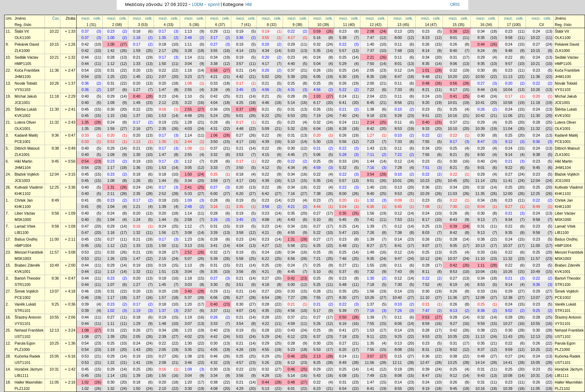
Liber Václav (25, 213)
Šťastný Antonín (28, 317)
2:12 (163, 103)
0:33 (214, 83)
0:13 (398, 31)
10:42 (480, 116)
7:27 (291, 298)
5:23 (291, 349)
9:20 (426, 103)
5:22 (343, 90)
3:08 (188, 233)
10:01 (452, 103)
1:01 (426, 70)
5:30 (317, 142)
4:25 (240, 103)
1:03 (317, 96)
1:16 (188, 70)
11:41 (508, 181)
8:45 (371, 103)
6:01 (240, 116)
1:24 (137, 220)
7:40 (343, 116)
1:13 (188, 31)
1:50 (163, 64)
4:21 (214, 77)
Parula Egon (25, 343)
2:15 (163, 259)
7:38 (317, 194)
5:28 (343, 155)
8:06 (398, 324)
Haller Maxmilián (29, 382)
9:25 (55, 304)
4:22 (266, 324)
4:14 (240, 51)
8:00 (398, 38)
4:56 (317, 90)
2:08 (371, 31)
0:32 (317, 44)
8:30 (343, 298)
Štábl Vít (22, 31)
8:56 (398, 103)
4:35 (266, 311)
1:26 (137, 181)
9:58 (509, 38)
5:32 (291, 129)
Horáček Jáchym (29, 369)
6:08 (343, 375)
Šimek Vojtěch (27, 291)
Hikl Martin (24, 161)
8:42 (371, 129)
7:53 (398, 220)
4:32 (214, 362)
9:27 (453, 324)
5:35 (317, 51)
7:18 (371, 285)
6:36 (371, 207)
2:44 (188, 142)
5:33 (188, 194)
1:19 (137, 311)
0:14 (398, 239)
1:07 (111, 90)
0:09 (398, 200)
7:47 (371, 38)
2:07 (163, 77)
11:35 (480, 194)
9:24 (481, 51)
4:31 (291, 90)
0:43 (291, 330)
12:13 (54, 330)
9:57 (509, 64)
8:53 (398, 129)
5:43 (317, 375)
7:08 (426, 207)
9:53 (398, 194)
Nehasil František (29, 330)
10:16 (452, 116)
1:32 (371, 200)
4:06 (266, 90)
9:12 (509, 142)
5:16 (317, 38)
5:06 (317, 155)
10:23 (425, 181)
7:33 (398, 90)
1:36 (137, 168)
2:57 (188, 311)
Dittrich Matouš (27, 148)
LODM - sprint (206, 4)
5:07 (188, 259)
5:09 (266, 129)
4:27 (266, 246)
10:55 (54, 317)
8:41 (398, 246)
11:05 (54, 382)
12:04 (54, 174)
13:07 (54, 291)
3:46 (188, 362)
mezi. (86, 18)
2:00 (371, 83)
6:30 (343, 77)
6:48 (343, 246)
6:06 (214, 298)
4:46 (266, 103)
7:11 (371, 155)
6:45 (398, 207)
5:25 (317, 285)
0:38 (453, 31)
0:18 (137, 31)
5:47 (343, 233)
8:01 (398, 64)
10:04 (508, 90)
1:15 (111, 116)
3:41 (214, 246)
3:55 (266, 38)
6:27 (240, 298)
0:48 (426, 83)
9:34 (509, 220)
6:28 (343, 129)
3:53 (240, 155)
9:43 (481, 375)
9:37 (481, 349)
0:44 (481, 44)
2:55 (188, 90)
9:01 (453, 38)
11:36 (54, 70)
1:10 (188, 96)
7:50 (371, 64)
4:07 (240, 311)
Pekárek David (27, 44)
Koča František (27, 70)
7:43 (398, 272)
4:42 (240, 77)
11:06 (508, 116)
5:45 (343, 220)
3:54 (371, 174)
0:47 (85, 226)
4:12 (266, 168)
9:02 (509, 311)
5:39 (343, 38)
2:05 (371, 70)
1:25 (111, 77)
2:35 (163, 129)
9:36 (55, 135)
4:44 (317, 207)
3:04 (188, 64)
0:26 (426, 44)
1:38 (371, 109)
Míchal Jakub (26, 96)
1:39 (163, 207)
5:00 (291, 285)
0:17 (163, 31)
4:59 (317, 168)
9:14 (509, 155)
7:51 (426, 168)
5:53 (317, 349)
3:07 (188, 324)
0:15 (398, 356)
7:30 (453, 207)
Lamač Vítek (25, 226)
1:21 (137, 207)
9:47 (398, 259)
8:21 (426, 90)
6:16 (343, 324)
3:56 (240, 272)
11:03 (452, 194)
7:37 (371, 51)
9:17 (453, 90)
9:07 (426, 246)
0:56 (453, 83)
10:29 (425, 194)
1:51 (163, 272)
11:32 (54, 122)
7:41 (371, 220)
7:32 (371, 272)
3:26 (214, 220)
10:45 (452, 181)
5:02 (266, 77)
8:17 (453, 142)
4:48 (188, 116)
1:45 (137, 77)
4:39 (266, 142)
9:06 (453, 64)
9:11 (371, 337)
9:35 (481, 38)
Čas (56, 18)
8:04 (481, 207)
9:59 (481, 324)
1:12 (111, 64)
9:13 (481, 220)
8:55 (398, 388)
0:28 (111, 57)
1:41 (137, 362)
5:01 (240, 337)
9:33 (426, 129)
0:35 (291, 213)
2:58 (188, 220)
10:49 (54, 265)
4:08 (266, 220)
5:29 (343, 64)
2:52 (163, 194)
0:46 (85, 291)
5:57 (343, 51)
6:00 (214, 194)
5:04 (317, 64)
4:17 (291, 38)
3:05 (188, 168)
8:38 (481, 311)
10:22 (54, 31)
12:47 (425, 362)
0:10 (398, 109)
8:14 (426, 51)
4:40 (291, 64)
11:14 (480, 181)
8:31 (426, 349)
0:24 (536, 31)
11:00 (54, 239)
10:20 (452, 77)
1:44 (371, 161)
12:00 (508, 194)
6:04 (317, 129)
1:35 (163, 38)
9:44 (481, 90)
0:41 (453, 96)
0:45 (85, 109)
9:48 (509, 51)
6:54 (266, 298)
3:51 (240, 285)
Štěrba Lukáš (26, 109)
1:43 (371, 148)
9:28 (398, 116)
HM (249, 4)
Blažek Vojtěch (27, 174)
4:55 (291, 233)
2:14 (371, 122)
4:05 (214, 349)
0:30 (481, 70)
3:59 (214, 181)
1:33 (137, 64)
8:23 (426, 38)
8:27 (509, 207)
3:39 (214, 233)
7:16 (371, 168)
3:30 (214, 285)
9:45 (55, 161)
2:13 (317, 356)
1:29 (137, 324)
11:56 (370, 362)
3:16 (214, 207)
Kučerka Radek (28, 356)
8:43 (453, 220)
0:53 (111, 142)
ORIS (455, 4)
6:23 (317, 388)
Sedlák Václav (27, 57)
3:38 (214, 64)
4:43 (291, 220)
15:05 (54, 356)
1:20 (188, 304)
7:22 (371, 90)
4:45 (291, 155)
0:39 (453, 226)
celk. (97, 18)
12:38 (508, 298)
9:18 (371, 116)
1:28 (188, 122)
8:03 (426, 233)
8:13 (453, 311)
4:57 (240, 362)
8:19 (453, 285)
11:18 (54, 96)
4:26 (240, 349)
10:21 (54, 57)
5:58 (291, 246)
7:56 (426, 155)
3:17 (214, 38)
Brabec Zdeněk (27, 265)
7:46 (343, 259)
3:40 (188, 291)
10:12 (425, 259)
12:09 (480, 298)
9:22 (509, 168)
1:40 (371, 44)
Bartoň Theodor (28, 278)
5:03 (291, 51)
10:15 (54, 44)
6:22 (266, 116)
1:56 (371, 213)
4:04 (214, 103)
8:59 (426, 324)
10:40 (397, 298)
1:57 (163, 298)
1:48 (163, 324)
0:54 (85, 70)
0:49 (481, 356)
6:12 (291, 337)
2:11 (111, 194)
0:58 (214, 70)
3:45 (240, 90)
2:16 (137, 129)
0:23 (111, 31)
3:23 (188, 77)
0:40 (85, 96)
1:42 (111, 51)
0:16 (163, 109)
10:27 (508, 324)
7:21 (317, 259)
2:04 (371, 96)
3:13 (188, 246)
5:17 (317, 311)
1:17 (111, 168)
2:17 (163, 51)
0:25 (343, 57)
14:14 (480, 362)
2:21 (371, 57)
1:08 (188, 83)
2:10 (163, 388)
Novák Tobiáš (26, 83)
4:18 (266, 285)
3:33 (214, 168)
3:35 (240, 207)
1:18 (137, 38)
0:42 (85, 44)
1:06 (214, 135)
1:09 (111, 103)
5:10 (291, 142)
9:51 (426, 116)
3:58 (266, 207)
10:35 (452, 337)
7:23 (371, 142)
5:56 (343, 142)
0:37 (85, 31)
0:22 (291, 31)
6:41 (343, 103)
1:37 (137, 116)
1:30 (163, 142)
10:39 (480, 129)
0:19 (240, 31)
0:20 (266, 44)
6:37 (317, 337)
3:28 (188, 51)
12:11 (397, 362)
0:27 (214, 44)
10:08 (508, 375)
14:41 (508, 362)
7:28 (398, 168)
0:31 (453, 57)
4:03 (188, 129)
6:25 (317, 246)
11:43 (508, 337)
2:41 (188, 187)
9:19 (426, 388)
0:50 (343, 317)
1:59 (137, 51)
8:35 (426, 64)
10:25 (54, 343)
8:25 (317, 362)
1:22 (111, 362)
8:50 (481, 155)
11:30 (54, 109)
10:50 (480, 77)
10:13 (480, 246)
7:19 (317, 116)
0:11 (398, 44)
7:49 (371, 375)
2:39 (163, 337)
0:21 (137, 57)
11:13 (508, 77)
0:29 (214, 31)
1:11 (188, 44)
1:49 (137, 103)
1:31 (111, 187)
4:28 (266, 375)
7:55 (426, 142)
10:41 (480, 103)
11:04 (508, 129)
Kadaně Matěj (26, 135)
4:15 (266, 155)
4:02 (188, 337)
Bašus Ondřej (26, 239)
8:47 (398, 77)
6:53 (291, 116)
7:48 (398, 51)
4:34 (266, 51)
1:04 (111, 207)
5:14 (291, 103)
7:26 (371, 233)
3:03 (188, 285)
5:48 (343, 285)
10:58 (508, 103)
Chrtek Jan (24, 200)
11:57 (54, 252)
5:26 (317, 324)
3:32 (214, 155)
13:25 (452, 362)
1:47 (163, 90)
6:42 (266, 194)
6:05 (317, 77)
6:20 (240, 194)
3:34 (188, 181)
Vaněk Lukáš (25, 304)
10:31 (54, 369)
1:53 (163, 116)
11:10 (480, 259)
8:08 (398, 349)
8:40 (453, 51)
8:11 (426, 272)
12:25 (54, 187)
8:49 (55, 200)
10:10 (452, 129)
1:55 (371, 265)
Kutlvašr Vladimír (29, 187)
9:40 (371, 194)
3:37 (214, 311)
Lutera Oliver (25, 122)
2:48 (188, 38)
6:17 (317, 103)
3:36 (240, 38)
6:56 (291, 259)
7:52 (426, 285)
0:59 (317, 31)
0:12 (398, 70)
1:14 (188, 57)
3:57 (240, 64)
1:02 (111, 311)
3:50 (214, 142)
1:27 (137, 90)
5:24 (214, 116)
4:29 (240, 388)
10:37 (508, 246)
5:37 (343, 272)
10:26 (54, 83)
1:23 (188, 239)
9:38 (55, 148)
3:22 (188, 103)
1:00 (111, 38)
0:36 (85, 83)
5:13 (291, 181)
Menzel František (29, 252)
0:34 (481, 31)
